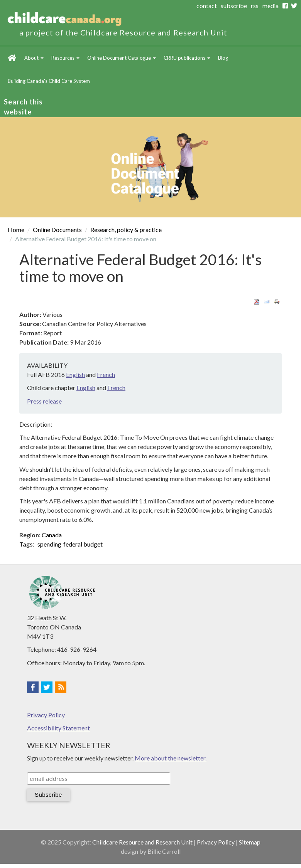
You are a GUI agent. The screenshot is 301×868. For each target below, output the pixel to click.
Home (12, 58)
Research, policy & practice (126, 230)
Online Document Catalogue (122, 58)
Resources (65, 58)
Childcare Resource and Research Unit (142, 842)
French (106, 374)
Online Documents (57, 230)
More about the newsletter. (171, 758)
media (271, 6)
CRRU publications (187, 58)
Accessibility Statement (58, 728)
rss (255, 6)
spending (49, 544)
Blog (223, 58)
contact (207, 6)
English (75, 374)
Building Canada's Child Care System (49, 81)
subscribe (234, 6)
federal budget (83, 544)
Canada (52, 535)
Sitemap (250, 842)
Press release (44, 401)
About (34, 58)
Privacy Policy (46, 715)
